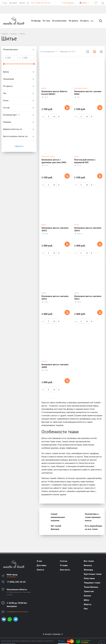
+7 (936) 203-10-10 (42, 3)
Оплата (22, 3)
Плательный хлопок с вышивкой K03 (85, 161)
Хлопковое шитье (81, 88)
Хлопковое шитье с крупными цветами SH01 (54, 161)
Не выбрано (70, 3)
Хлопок (44, 361)
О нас (5, 3)
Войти (84, 3)
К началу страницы (53, 634)
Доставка (13, 3)
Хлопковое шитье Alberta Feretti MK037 (54, 93)
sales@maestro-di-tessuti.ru (17, 612)
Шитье (44, 88)
